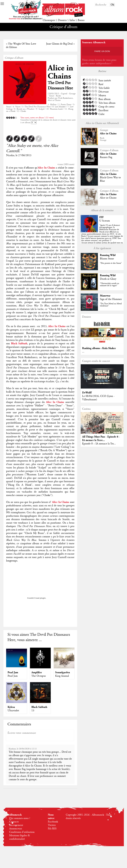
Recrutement (16, 825)
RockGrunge (103, 139)
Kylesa (11, 707)
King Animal (62, 676)
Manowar (105, 296)
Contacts (14, 822)
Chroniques (49, 20)
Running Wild (108, 255)
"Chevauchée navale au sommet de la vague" (110, 284)
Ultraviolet (13, 711)
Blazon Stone (107, 259)
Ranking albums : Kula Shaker (99, 348)
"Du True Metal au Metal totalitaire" (111, 305)
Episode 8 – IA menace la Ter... (99, 444)
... (83, 352)
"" (102, 236)
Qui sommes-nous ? (20, 818)
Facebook (53, 822)
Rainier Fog (106, 157)
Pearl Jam (13, 672)
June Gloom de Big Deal (59, 44)
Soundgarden (62, 672)
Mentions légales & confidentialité (20, 837)
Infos (72, 20)
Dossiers (62, 20)
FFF (101, 217)
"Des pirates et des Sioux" (111, 263)
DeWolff (87, 393)
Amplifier (37, 672)
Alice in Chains (60, 72)
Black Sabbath (39, 707)
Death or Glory (108, 279)
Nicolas (10, 155)
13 (33, 711)
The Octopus (39, 676)
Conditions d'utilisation (22, 832)
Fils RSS (52, 829)
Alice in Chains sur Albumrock (102, 123)
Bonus (81, 20)
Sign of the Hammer (111, 299)
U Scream (105, 221)
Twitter (52, 825)
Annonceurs (16, 829)
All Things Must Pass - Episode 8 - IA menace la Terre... (101, 438)
